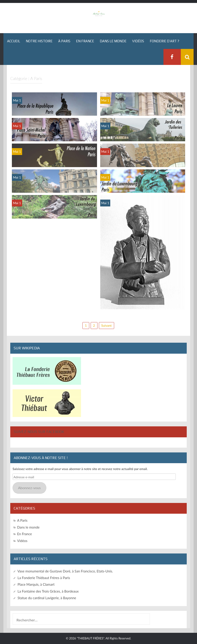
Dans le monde (113, 41)
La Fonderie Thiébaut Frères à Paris (44, 578)
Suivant (106, 325)
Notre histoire (39, 41)
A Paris (22, 520)
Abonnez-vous (29, 488)
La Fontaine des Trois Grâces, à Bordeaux (48, 591)
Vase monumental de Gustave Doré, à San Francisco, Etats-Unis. (65, 571)
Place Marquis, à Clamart (36, 584)
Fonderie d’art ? (164, 41)
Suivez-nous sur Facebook (39, 432)
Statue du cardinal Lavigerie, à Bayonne (47, 598)
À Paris (64, 41)
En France (85, 41)
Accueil (14, 41)
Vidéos (138, 41)
